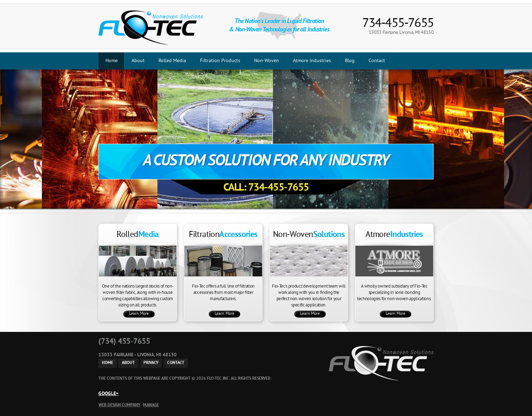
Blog (350, 61)
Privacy (151, 363)
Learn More (139, 314)
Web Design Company (119, 405)
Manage (151, 405)
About (138, 61)
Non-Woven (267, 61)
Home (112, 61)
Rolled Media (172, 61)
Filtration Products (220, 61)
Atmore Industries (312, 61)
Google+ (108, 394)
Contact (377, 61)
